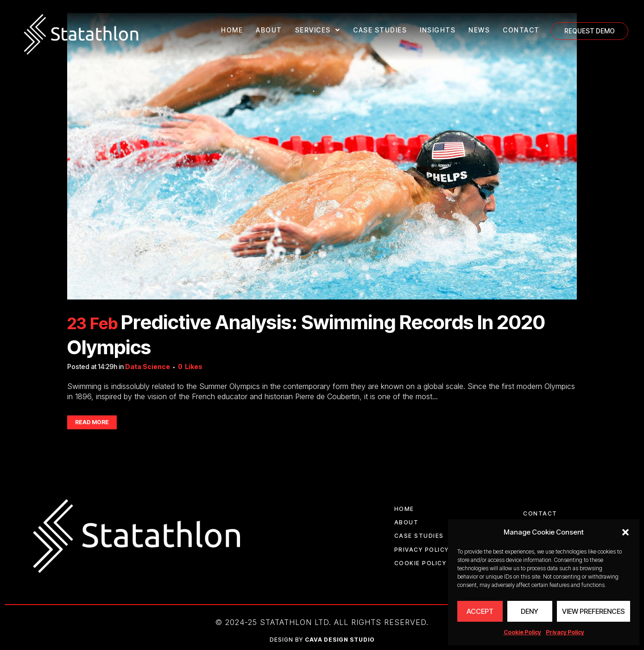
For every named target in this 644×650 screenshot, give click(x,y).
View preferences (593, 611)
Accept (480, 611)
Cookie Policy (522, 632)
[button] (625, 532)
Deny (530, 611)
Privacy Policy (565, 632)
